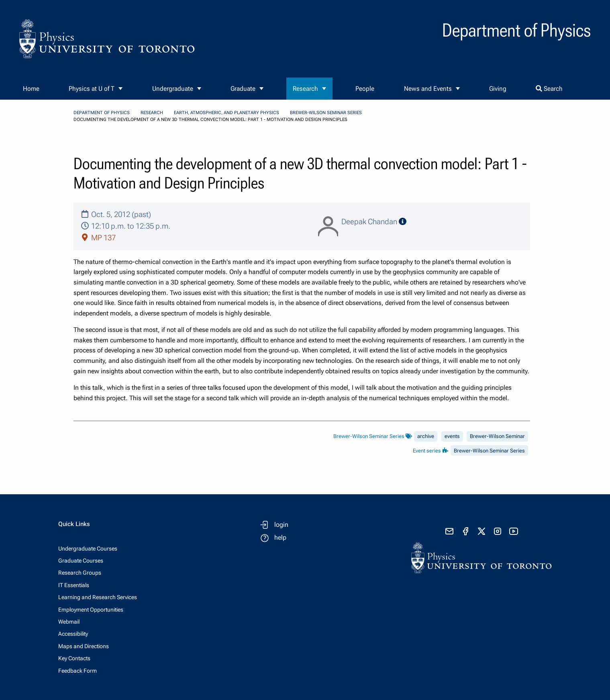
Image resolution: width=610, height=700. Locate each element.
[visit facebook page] (465, 531)
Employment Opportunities (91, 610)
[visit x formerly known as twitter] (481, 531)
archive (426, 436)
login (281, 525)
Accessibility (73, 634)
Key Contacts (74, 658)
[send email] (449, 531)
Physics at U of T (92, 89)
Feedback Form (78, 671)
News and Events (428, 89)
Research (305, 89)
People (365, 89)
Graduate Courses (81, 561)
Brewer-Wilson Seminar (497, 436)
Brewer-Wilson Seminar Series (326, 113)
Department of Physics (102, 113)
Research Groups (80, 573)
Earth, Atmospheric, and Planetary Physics (226, 113)
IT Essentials (74, 585)
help (280, 537)
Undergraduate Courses (88, 549)
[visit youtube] (514, 531)
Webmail (69, 622)
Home (31, 89)
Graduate (243, 89)
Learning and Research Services (98, 597)
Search (549, 89)
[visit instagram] (498, 531)
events (452, 436)
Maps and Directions (84, 646)
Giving (498, 89)
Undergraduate (173, 89)
